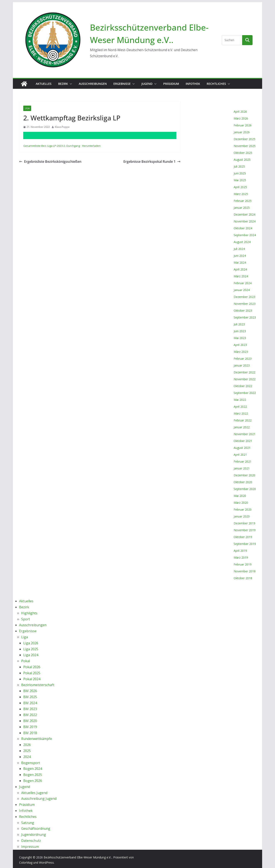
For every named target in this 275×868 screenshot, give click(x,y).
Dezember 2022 (244, 372)
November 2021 (245, 434)
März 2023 (241, 352)
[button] (70, 84)
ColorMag (26, 862)
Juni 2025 (240, 173)
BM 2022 (30, 715)
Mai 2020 (240, 496)
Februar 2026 (243, 125)
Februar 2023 (243, 359)
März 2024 (241, 276)
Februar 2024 (243, 283)
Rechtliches (216, 84)
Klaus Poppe (62, 127)
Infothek (193, 84)
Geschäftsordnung (36, 828)
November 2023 (245, 304)
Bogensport (31, 763)
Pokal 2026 (32, 667)
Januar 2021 (242, 468)
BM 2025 (30, 697)
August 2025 (242, 160)
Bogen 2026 (33, 781)
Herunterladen (91, 146)
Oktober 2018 (243, 578)
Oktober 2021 (243, 441)
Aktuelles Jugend (34, 793)
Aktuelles (44, 84)
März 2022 (241, 413)
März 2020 (241, 503)
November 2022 (245, 379)
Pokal (26, 661)
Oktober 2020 (243, 482)
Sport (26, 619)
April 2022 (240, 407)
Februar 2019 (243, 564)
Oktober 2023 (243, 311)
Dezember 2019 (244, 523)
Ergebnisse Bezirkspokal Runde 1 (152, 162)
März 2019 (241, 557)
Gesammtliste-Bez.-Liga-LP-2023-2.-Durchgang (52, 146)
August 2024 (242, 242)
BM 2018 (30, 733)
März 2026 (241, 118)
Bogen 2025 (33, 775)
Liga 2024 (31, 655)
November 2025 (245, 146)
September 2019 (245, 544)
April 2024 (240, 269)
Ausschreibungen (93, 84)
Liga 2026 (31, 643)
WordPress (46, 862)
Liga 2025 (31, 649)
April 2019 (240, 551)
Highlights (29, 613)
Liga (27, 108)
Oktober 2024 (243, 228)
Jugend (147, 84)
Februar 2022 (243, 420)
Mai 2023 (240, 338)
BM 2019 (30, 727)
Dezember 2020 (244, 475)
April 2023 (240, 345)
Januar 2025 (242, 208)
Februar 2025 (243, 201)
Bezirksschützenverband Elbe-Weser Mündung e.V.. (78, 857)
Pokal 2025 (32, 673)
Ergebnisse (122, 84)
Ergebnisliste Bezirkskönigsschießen (50, 162)
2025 (27, 751)
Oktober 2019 (243, 537)
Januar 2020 (242, 516)
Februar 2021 (243, 461)
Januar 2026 (242, 132)
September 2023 (245, 317)
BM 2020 (30, 721)
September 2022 (245, 393)
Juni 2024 (240, 256)
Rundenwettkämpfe (37, 739)
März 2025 (241, 194)
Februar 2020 (243, 509)
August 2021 (242, 448)
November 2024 (245, 221)
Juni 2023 (240, 331)
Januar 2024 (242, 290)
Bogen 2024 (33, 769)
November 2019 (245, 530)
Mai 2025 (240, 180)
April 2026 (240, 112)
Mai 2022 (240, 400)
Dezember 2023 (244, 297)
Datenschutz (31, 841)
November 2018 (245, 571)
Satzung (28, 823)
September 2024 (245, 235)
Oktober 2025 (243, 153)
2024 (27, 757)
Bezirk (63, 84)
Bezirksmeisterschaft (38, 685)
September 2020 (245, 489)
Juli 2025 (239, 166)
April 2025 (240, 187)
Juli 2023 (239, 324)
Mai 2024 (240, 262)
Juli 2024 (239, 249)
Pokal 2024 (32, 679)
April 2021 (240, 455)
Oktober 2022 (243, 386)
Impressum (30, 847)
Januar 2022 (242, 427)
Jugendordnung (34, 835)
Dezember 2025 (244, 139)
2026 (27, 745)
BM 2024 (30, 703)
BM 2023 (30, 709)
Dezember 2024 (244, 214)
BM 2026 (30, 691)
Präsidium (171, 84)
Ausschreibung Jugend (39, 799)
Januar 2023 (242, 365)
